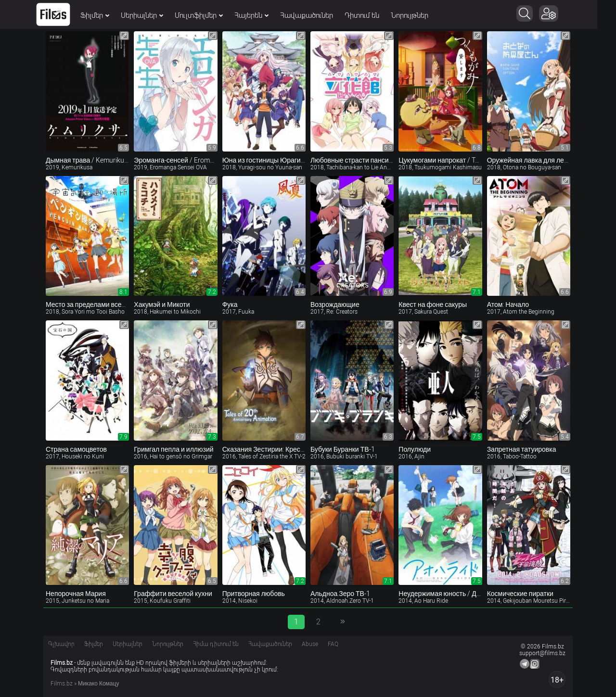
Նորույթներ (419, 15)
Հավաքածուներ (316, 15)
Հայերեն (261, 15)
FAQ (333, 644)
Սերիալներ (152, 15)
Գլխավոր (61, 644)
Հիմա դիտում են (216, 644)
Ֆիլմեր (104, 15)
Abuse (310, 644)
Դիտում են (372, 15)
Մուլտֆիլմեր (208, 15)
